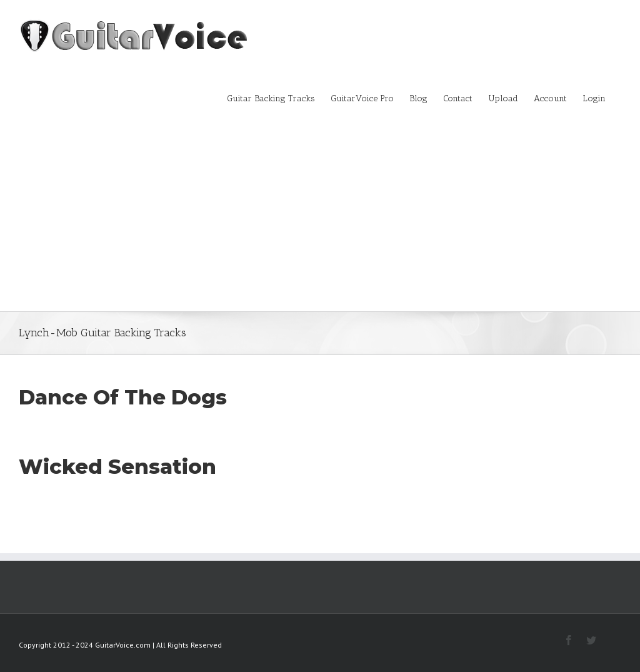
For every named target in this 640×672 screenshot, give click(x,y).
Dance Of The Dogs (123, 397)
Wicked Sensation (117, 466)
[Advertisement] (320, 218)
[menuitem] (279, 98)
